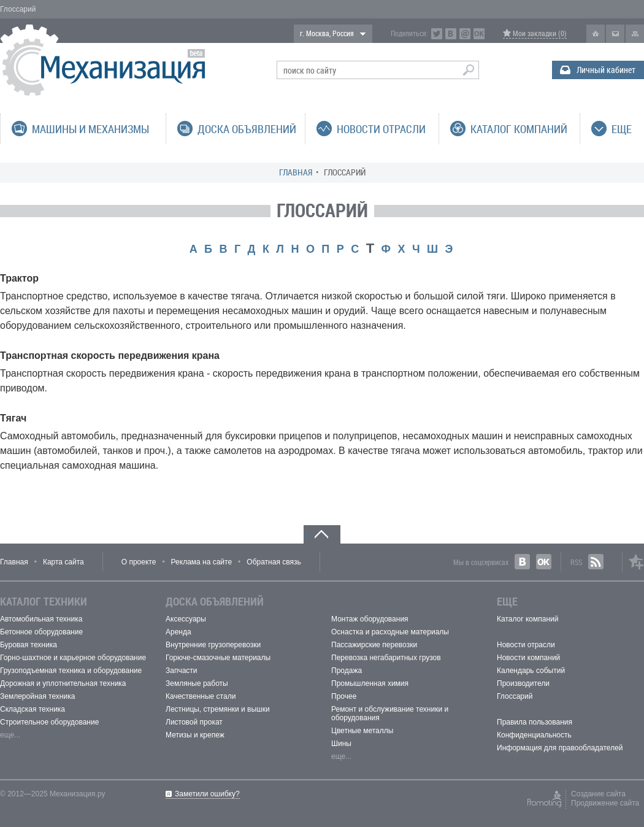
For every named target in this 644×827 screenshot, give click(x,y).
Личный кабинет (606, 70)
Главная (296, 172)
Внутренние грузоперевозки (213, 645)
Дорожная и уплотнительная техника (63, 683)
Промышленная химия (370, 683)
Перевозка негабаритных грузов (386, 658)
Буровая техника (29, 645)
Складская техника (33, 709)
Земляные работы (197, 683)
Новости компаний (528, 658)
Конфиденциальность (534, 735)
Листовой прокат (194, 722)
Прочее (344, 696)
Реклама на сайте (202, 562)
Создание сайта (598, 794)
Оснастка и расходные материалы (390, 632)
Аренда (178, 632)
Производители (523, 683)
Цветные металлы (362, 731)
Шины (341, 744)
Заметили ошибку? (207, 794)
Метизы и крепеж (195, 735)
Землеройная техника (37, 696)
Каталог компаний (527, 619)
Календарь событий (531, 671)
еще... (10, 735)
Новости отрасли (526, 645)
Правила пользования (535, 722)
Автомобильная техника (41, 619)
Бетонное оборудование (41, 632)
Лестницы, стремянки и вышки (218, 709)
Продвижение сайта (605, 803)
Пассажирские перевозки (374, 645)
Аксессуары (186, 619)
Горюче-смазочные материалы (218, 658)
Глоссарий (515, 696)
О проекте (139, 562)
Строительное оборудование (49, 722)
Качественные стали (201, 696)
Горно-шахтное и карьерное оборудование (73, 658)
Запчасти (182, 671)
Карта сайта (63, 562)
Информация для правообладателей (560, 748)
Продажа (347, 671)
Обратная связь (274, 562)
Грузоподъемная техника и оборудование (71, 671)
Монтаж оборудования (370, 619)
